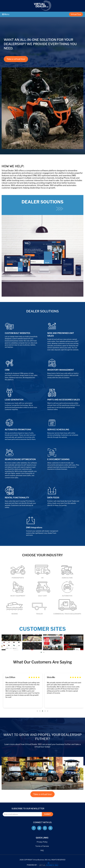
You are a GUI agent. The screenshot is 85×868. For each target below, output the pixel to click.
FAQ (42, 850)
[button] (41, 652)
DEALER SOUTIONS (42, 205)
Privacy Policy (42, 842)
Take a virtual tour (16, 59)
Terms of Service (42, 846)
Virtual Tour (76, 14)
